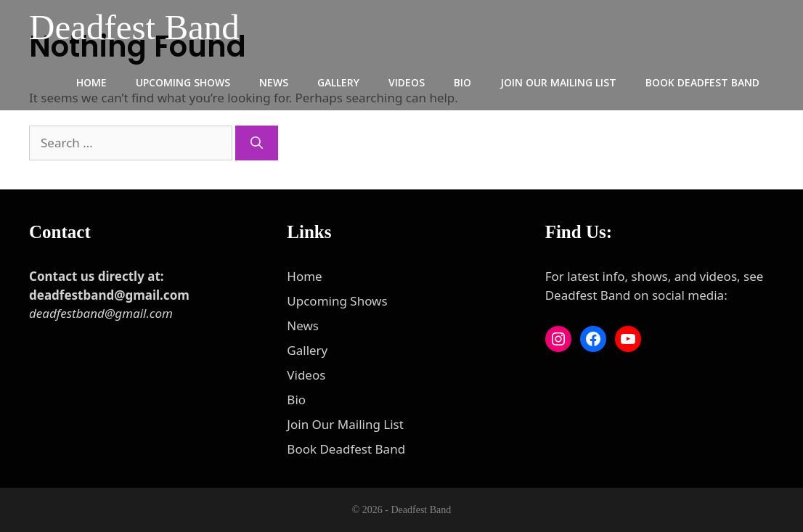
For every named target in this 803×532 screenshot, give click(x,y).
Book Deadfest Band (702, 82)
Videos (407, 82)
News (274, 82)
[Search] (257, 143)
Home (91, 82)
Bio (462, 82)
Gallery (338, 82)
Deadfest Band (134, 27)
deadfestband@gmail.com (101, 313)
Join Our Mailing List (558, 82)
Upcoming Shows (183, 82)
